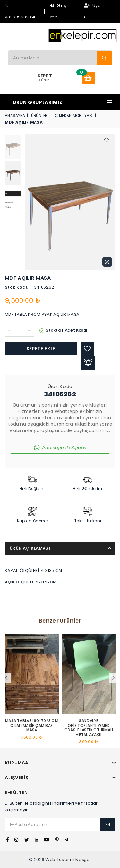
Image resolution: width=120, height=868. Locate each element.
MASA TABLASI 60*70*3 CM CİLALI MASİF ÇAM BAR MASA (32, 725)
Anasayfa (15, 116)
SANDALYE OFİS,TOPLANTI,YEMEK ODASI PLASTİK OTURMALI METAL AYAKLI (89, 728)
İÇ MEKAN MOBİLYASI (73, 116)
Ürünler (40, 116)
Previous (6, 678)
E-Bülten (16, 793)
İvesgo (83, 860)
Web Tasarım (60, 860)
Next (114, 678)
